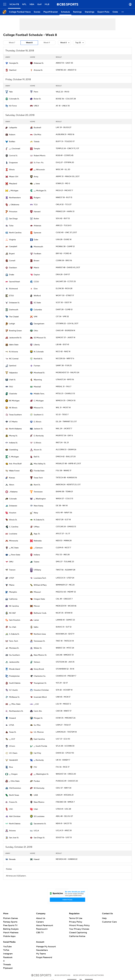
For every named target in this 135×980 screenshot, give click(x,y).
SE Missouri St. (40, 338)
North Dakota (15, 824)
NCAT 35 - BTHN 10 (64, 613)
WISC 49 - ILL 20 (63, 170)
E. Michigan (14, 457)
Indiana (37, 555)
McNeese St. (14, 697)
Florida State (39, 471)
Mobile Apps (9, 936)
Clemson (39, 548)
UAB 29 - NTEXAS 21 (65, 795)
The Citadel (14, 317)
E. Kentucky (39, 436)
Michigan (14, 191)
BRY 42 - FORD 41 (64, 254)
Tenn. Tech (14, 641)
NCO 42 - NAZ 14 (63, 352)
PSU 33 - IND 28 (63, 555)
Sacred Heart (15, 282)
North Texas (14, 795)
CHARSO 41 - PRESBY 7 (66, 676)
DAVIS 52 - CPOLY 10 (65, 753)
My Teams (41, 954)
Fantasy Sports (10, 922)
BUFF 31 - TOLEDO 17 (65, 142)
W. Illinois (13, 408)
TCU (36, 205)
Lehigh (12, 324)
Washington (41, 499)
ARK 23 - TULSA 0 (64, 226)
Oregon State (39, 599)
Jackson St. (38, 429)
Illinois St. (13, 520)
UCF (13, 739)
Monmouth (38, 247)
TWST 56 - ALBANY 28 (65, 570)
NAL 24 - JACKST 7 (64, 429)
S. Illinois (37, 443)
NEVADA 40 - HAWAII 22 (67, 859)
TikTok (6, 950)
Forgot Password (44, 957)
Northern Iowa (40, 634)
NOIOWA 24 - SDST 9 (65, 634)
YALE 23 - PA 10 (62, 92)
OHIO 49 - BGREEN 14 (65, 331)
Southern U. (39, 415)
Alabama (14, 492)
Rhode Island (15, 669)
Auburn (12, 135)
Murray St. (13, 436)
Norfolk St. (38, 359)
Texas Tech (38, 478)
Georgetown (39, 324)
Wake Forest (14, 471)
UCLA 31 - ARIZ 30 (64, 831)
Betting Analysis (11, 929)
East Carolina (39, 739)
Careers (40, 922)
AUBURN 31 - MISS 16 (65, 135)
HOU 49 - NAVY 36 (64, 513)
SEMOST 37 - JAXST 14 (65, 338)
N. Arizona (13, 352)
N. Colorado (39, 352)
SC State (37, 303)
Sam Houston (15, 620)
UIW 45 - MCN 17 (63, 697)
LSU (37, 704)
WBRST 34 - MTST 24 (65, 648)
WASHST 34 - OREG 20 (66, 774)
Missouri (37, 592)
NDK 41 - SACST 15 (64, 824)
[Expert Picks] (103, 12)
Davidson (13, 268)
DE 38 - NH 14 (62, 506)
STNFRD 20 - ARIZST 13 (66, 70)
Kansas (12, 478)
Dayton (37, 275)
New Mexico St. (40, 655)
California (13, 599)
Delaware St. (14, 303)
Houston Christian (41, 690)
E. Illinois (38, 422)
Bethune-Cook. (40, 613)
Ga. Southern (15, 655)
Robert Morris (40, 156)
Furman (37, 366)
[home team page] (7, 63)
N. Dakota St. (39, 520)
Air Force (13, 106)
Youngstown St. (40, 683)
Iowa (38, 184)
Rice (11, 767)
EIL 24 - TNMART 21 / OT (66, 422)
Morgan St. (38, 718)
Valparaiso (13, 373)
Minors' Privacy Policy (79, 925)
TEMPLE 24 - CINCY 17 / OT (67, 149)
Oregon (14, 774)
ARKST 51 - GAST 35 (64, 63)
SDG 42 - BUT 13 (63, 219)
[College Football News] (20, 12)
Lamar (36, 620)
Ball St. (37, 457)
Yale (11, 92)
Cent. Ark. (38, 711)
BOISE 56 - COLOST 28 (66, 99)
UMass (37, 527)
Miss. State (16, 704)
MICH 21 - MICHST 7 (64, 191)
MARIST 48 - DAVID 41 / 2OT (68, 268)
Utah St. (12, 380)
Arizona (12, 831)
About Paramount (45, 925)
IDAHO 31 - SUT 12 (64, 627)
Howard (12, 718)
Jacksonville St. (15, 338)
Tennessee (38, 492)
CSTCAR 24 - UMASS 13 (66, 527)
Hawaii (37, 859)
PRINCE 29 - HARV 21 (65, 212)
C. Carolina (14, 527)
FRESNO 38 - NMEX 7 (65, 802)
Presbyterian (14, 676)
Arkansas (37, 226)
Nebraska (38, 541)
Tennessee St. (39, 641)
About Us (41, 918)
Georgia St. (14, 63)
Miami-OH (14, 177)
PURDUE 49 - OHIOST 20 (67, 781)
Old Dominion (15, 788)
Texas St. (13, 732)
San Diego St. (39, 838)
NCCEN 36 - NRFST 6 (65, 359)
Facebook (8, 957)
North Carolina (15, 233)
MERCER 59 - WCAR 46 (66, 606)
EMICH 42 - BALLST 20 (66, 457)
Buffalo (12, 142)
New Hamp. (39, 506)
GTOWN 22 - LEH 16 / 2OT (67, 324)
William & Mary (40, 585)
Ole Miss (37, 135)
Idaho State (14, 345)
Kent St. (37, 485)
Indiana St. (13, 443)
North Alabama (15, 429)
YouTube (7, 947)
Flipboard (8, 968)
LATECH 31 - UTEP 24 (65, 578)
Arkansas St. (39, 63)
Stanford (13, 70)
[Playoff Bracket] (51, 12)
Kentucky (40, 760)
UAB (36, 795)
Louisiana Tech (40, 578)
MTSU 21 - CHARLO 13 (65, 394)
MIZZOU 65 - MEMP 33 (66, 592)
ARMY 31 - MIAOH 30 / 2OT (68, 177)
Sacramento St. (40, 824)
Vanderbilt (13, 760)
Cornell (12, 261)
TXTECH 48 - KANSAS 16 (66, 478)
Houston (13, 513)
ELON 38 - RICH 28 (64, 289)
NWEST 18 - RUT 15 (64, 198)
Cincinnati (16, 149)
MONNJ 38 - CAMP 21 (65, 247)
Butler (36, 219)
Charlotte (13, 394)
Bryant (12, 254)
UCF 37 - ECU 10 (63, 739)
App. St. (37, 534)
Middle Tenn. (39, 394)
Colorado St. (14, 99)
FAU (11, 387)
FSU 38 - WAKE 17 (63, 471)
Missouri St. (39, 408)
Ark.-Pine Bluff (15, 464)
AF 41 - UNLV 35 (63, 106)
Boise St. (37, 99)
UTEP (12, 578)
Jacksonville (14, 662)
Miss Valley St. (40, 464)
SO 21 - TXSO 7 (62, 415)
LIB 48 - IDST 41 (62, 345)
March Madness (11, 933)
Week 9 (47, 43)
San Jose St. (14, 838)
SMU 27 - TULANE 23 (65, 562)
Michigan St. (41, 191)
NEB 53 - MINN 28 (64, 541)
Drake (12, 275)
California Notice (77, 936)
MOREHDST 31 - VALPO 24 (67, 373)
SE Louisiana (39, 816)
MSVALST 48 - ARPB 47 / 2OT (68, 464)
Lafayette (13, 128)
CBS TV (40, 933)
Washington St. (42, 774)
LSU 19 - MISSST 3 (63, 704)
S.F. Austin (13, 690)
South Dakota (15, 683)
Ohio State (15, 781)
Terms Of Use (76, 918)
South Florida (41, 746)
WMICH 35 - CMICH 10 (66, 401)
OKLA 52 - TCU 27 (64, 205)
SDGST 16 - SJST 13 (64, 838)
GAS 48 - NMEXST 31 (65, 655)
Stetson (37, 662)
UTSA (12, 725)
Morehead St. (39, 373)
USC (11, 809)
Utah (36, 809)
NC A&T (12, 613)
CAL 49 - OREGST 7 (64, 599)
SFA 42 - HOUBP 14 (64, 690)
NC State (15, 548)
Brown (37, 261)
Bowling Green (15, 331)
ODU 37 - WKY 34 (63, 788)
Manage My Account (46, 947)
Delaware (13, 506)
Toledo (37, 142)
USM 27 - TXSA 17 (63, 725)
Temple (37, 149)
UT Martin (13, 422)
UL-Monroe (39, 732)
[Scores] (37, 12)
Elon (36, 289)
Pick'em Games (10, 918)
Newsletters (42, 950)
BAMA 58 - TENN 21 (64, 492)
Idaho (36, 627)
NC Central (14, 359)
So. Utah (13, 627)
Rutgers (37, 198)
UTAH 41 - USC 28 (63, 809)
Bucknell (37, 128)
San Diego (13, 219)
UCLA (36, 831)
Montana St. (14, 648)
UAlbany (37, 570)
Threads (7, 965)
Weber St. (38, 648)
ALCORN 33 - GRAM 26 (66, 450)
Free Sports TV (10, 925)
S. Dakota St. (14, 634)
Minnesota (14, 541)
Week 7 (12, 43)
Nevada (12, 859)
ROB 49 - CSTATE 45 (65, 156)
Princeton (13, 212)
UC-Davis (13, 753)
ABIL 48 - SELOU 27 (64, 816)
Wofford (37, 296)
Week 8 (29, 43)
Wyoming (38, 380)
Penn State (16, 555)
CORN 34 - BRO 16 (64, 261)
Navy (36, 513)
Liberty (37, 345)
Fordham (37, 254)
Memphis (13, 592)
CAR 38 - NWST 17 (64, 711)
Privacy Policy (76, 922)
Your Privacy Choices (79, 929)
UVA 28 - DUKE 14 (64, 240)
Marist (36, 268)
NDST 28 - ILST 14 (63, 520)
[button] (123, 12)
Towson (12, 570)
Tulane (37, 562)
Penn (36, 92)
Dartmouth (14, 310)
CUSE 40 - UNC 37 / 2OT (66, 233)
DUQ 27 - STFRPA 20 (65, 163)
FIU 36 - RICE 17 (63, 767)
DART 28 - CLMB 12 (64, 310)
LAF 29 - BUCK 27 (63, 128)
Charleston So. (40, 676)
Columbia (38, 310)
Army (36, 177)
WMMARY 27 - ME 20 (65, 585)
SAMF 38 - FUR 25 (64, 366)
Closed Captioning (78, 933)
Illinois (12, 170)
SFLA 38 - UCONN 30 (65, 746)
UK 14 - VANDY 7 (63, 760)
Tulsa (11, 226)
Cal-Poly (37, 753)
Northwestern (15, 198)
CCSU (36, 282)
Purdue (37, 781)
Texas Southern (15, 415)
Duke (36, 240)
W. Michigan (14, 401)
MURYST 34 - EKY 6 (64, 436)
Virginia (12, 240)
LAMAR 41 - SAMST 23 (65, 620)
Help (104, 918)
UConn (12, 746)
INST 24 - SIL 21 (62, 443)
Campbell (13, 247)
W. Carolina (14, 606)
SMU (11, 562)
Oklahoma (15, 205)
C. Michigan (39, 401)
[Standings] (90, 12)
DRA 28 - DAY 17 (63, 275)
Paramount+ (42, 929)
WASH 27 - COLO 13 (64, 499)
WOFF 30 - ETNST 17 (65, 296)
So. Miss (37, 725)
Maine (12, 585)
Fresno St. (13, 802)
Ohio (36, 331)
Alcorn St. (38, 450)
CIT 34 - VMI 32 (62, 317)
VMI (36, 317)
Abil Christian (15, 816)
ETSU (11, 296)
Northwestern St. (16, 711)
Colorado (13, 499)
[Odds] (115, 12)
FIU (35, 767)
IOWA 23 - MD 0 (63, 184)
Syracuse (37, 233)
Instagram (8, 954)
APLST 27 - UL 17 (63, 534)
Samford (13, 366)
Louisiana (13, 534)
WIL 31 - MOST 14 (63, 408)
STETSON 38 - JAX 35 (65, 662)
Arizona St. (38, 70)
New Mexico (39, 802)
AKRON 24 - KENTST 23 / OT (68, 485)
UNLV (36, 106)
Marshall (37, 387)
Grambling (14, 450)
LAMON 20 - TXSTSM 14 (66, 732)
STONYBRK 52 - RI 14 (65, 669)
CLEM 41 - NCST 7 (63, 548)
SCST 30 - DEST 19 (64, 303)
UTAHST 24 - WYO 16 (65, 380)
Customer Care (109, 922)
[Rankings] (77, 12)
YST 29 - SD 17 (62, 683)
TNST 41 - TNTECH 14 (65, 641)
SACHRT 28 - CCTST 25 (66, 282)
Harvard (37, 212)
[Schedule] (65, 12)
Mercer (37, 606)
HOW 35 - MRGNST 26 (66, 718)
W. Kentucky (39, 788)
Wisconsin (40, 170)
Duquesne (13, 163)
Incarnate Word (40, 697)
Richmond (13, 289)
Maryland (13, 184)
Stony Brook (39, 669)
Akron (12, 485)
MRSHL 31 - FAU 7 (63, 387)
